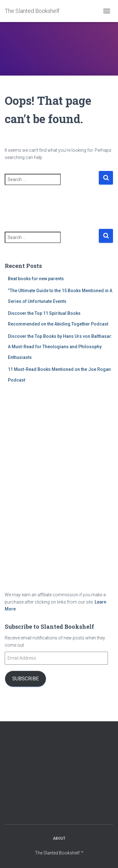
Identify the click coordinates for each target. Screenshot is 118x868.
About (59, 838)
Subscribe (25, 679)
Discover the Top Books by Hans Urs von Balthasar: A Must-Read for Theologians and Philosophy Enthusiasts (60, 347)
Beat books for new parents (36, 279)
